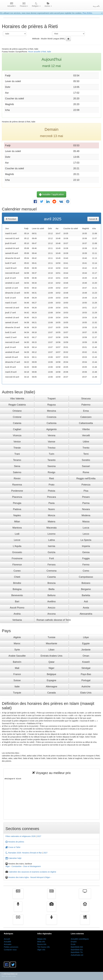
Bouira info (42, 944)
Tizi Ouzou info (44, 947)
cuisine (85, 922)
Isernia (51, 546)
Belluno (51, 595)
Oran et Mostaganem (32, 866)
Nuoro (51, 509)
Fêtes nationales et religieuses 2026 (20, 836)
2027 (39, 836)
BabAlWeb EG (77, 950)
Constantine (17, 866)
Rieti (51, 479)
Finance (18, 922)
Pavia (51, 503)
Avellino (52, 602)
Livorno (51, 534)
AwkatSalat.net (77, 955)
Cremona (51, 571)
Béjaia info (42, 939)
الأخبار (51, 896)
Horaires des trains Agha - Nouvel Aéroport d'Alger (29, 877)
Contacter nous (10, 950)
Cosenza (51, 417)
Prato (51, 485)
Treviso (51, 448)
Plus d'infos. (88, 13)
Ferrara (51, 565)
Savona (51, 466)
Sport (85, 909)
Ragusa (51, 405)
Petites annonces (11, 947)
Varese (51, 442)
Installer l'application (51, 194)
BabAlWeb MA (77, 947)
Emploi (74, 942)
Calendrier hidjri (13, 858)
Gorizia (51, 552)
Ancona (51, 614)
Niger (51, 668)
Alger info (41, 950)
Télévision (85, 896)
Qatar (51, 662)
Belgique (51, 674)
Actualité (18, 896)
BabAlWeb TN (77, 952)
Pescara (51, 497)
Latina (51, 540)
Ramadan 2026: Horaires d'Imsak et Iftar (24, 853)
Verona (51, 435)
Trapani (51, 399)
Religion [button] (36, 5)
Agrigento (51, 429)
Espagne (51, 680)
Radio (18, 909)
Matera (51, 522)
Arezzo (51, 608)
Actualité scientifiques (80, 939)
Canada (51, 693)
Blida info (41, 942)
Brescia (51, 583)
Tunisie (51, 637)
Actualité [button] (12, 5)
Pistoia (51, 491)
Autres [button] (48, 5)
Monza (51, 515)
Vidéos (52, 909)
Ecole (73, 944)
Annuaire (8, 944)
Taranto (51, 460)
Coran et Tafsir (13, 847)
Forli (51, 558)
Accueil (7, 939)
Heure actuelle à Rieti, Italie (40, 52)
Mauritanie (51, 643)
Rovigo (51, 472)
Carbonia (51, 423)
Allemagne (51, 687)
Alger (8, 866)
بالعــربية (96, 6)
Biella (51, 589)
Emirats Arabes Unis (51, 656)
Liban (51, 650)
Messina (51, 411)
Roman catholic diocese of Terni (53, 620)
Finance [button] (24, 5)
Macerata (51, 528)
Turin (51, 454)
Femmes (51, 922)
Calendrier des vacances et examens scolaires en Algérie (32, 872)
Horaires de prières (15, 842)
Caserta (51, 577)
